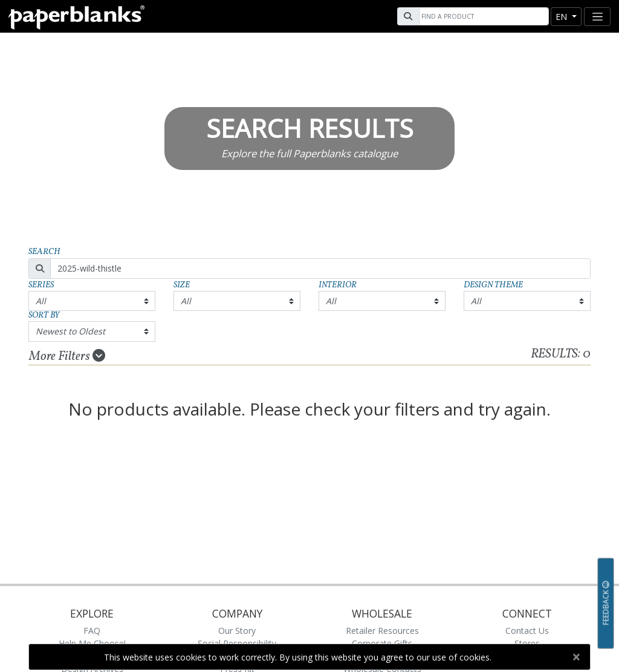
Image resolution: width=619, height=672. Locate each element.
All (41, 301)
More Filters (67, 356)
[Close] (576, 657)
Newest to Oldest (70, 331)
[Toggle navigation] (597, 17)
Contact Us (527, 631)
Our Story (237, 631)
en (562, 17)
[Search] (482, 16)
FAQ (92, 631)
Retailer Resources (382, 631)
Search (44, 252)
